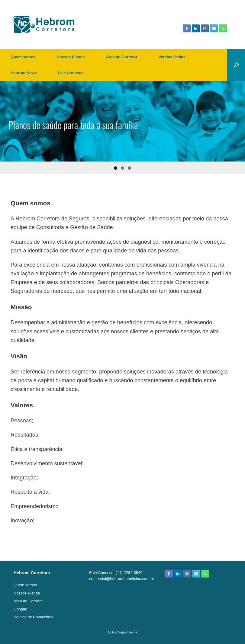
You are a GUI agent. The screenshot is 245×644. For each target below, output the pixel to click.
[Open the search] (236, 65)
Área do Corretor (122, 57)
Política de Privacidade (34, 617)
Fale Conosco (71, 73)
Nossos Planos (71, 57)
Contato (21, 609)
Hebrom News (24, 73)
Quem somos (23, 57)
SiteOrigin (118, 632)
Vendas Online (172, 57)
